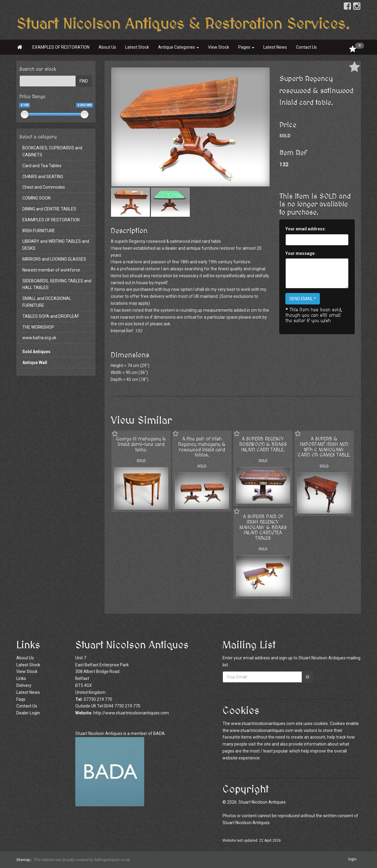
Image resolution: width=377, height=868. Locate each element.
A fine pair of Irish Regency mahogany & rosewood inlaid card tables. (202, 447)
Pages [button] (246, 47)
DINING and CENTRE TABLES (49, 209)
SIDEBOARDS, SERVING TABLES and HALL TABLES (57, 284)
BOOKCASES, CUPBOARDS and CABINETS (52, 151)
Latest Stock (137, 47)
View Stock (219, 47)
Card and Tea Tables (42, 166)
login (352, 860)
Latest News (275, 47)
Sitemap (23, 860)
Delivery (24, 685)
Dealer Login (28, 713)
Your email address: (306, 229)
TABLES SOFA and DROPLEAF (51, 316)
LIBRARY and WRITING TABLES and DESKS (56, 245)
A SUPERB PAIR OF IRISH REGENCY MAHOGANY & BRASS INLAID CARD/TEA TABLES (263, 527)
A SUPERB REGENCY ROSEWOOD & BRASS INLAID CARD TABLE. (263, 444)
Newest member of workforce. (52, 270)
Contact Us (306, 47)
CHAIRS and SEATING (43, 177)
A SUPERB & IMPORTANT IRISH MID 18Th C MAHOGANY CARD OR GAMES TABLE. (324, 447)
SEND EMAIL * (303, 299)
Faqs (21, 699)
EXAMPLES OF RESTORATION (61, 47)
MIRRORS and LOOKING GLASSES (54, 259)
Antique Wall (35, 362)
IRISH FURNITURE (39, 231)
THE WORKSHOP (38, 327)
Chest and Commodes (44, 187)
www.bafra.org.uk (39, 338)
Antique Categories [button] (179, 47)
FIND (84, 81)
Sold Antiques (36, 352)
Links (21, 678)
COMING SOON (36, 198)
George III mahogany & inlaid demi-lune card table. (141, 444)
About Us (107, 47)
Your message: (301, 253)
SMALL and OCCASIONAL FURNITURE (47, 302)
